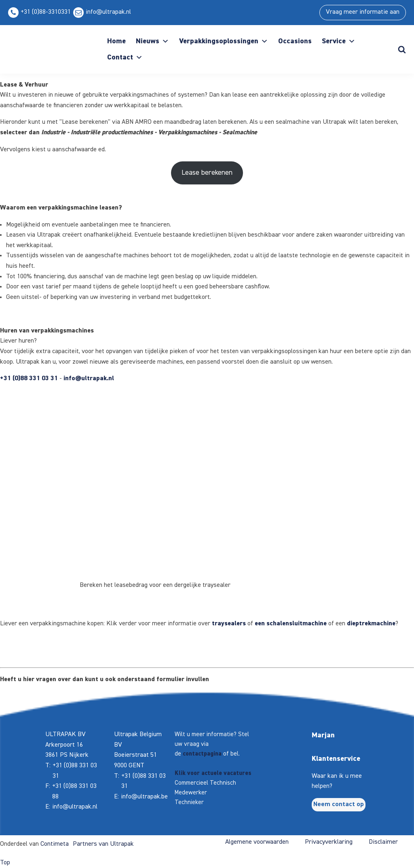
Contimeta (55, 844)
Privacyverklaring (329, 842)
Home (116, 41)
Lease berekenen (207, 173)
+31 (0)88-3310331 (46, 12)
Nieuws (152, 41)
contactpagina (202, 754)
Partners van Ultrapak (103, 844)
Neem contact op (339, 804)
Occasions (295, 41)
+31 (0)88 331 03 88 (74, 792)
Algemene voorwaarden (257, 842)
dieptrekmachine (371, 624)
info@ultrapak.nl (108, 12)
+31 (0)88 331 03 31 (29, 379)
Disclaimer (383, 842)
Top (5, 863)
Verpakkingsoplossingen (224, 41)
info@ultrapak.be (144, 797)
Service (339, 41)
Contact (125, 57)
